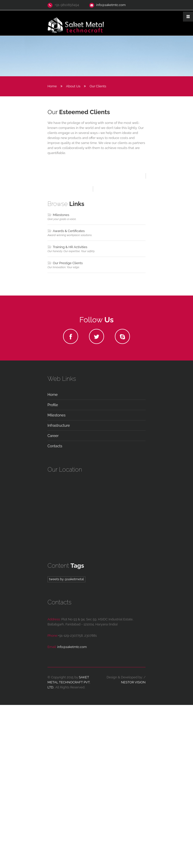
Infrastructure (59, 589)
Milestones (58, 378)
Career (53, 599)
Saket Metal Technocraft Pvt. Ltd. (69, 845)
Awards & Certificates (66, 394)
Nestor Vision (133, 845)
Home (52, 86)
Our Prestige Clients (65, 426)
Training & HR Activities (67, 410)
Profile (53, 568)
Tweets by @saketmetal (66, 742)
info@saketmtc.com (111, 5)
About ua (73, 86)
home (53, 558)
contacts (55, 609)
